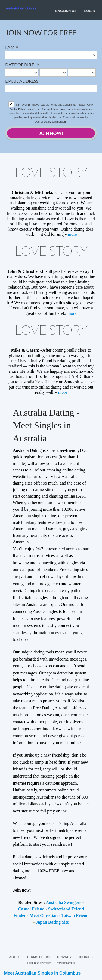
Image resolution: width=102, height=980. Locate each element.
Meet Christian (44, 915)
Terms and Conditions (63, 105)
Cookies (85, 957)
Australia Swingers (63, 902)
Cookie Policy (17, 109)
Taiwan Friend (75, 915)
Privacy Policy (85, 105)
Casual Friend (31, 909)
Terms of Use (39, 957)
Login (90, 11)
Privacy (64, 957)
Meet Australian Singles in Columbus (42, 973)
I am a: (12, 47)
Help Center (39, 963)
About (15, 957)
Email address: (22, 81)
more (72, 234)
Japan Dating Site (52, 922)
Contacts (65, 963)
